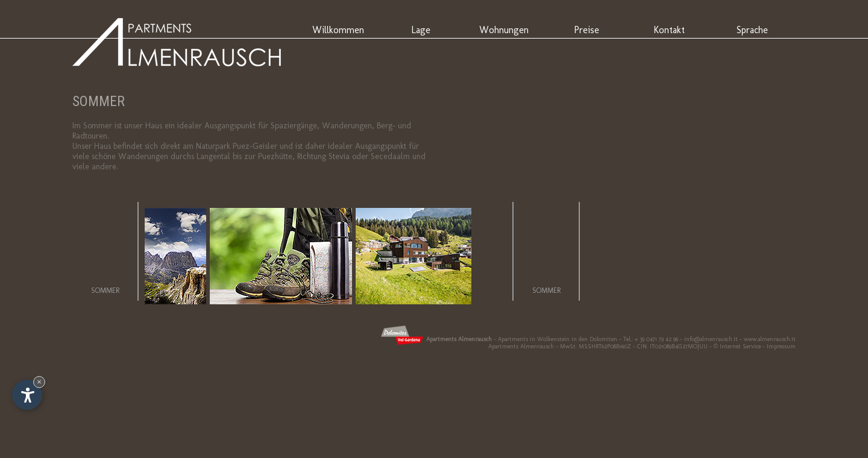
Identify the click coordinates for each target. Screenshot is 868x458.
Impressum (781, 347)
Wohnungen (504, 30)
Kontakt (669, 30)
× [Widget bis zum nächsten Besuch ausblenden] (39, 382)
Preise (587, 30)
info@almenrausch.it (711, 339)
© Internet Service (737, 347)
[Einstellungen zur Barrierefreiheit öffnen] (27, 395)
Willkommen (338, 30)
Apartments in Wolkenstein (534, 339)
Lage (421, 30)
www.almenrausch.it (770, 339)
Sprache (752, 30)
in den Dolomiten (594, 339)
